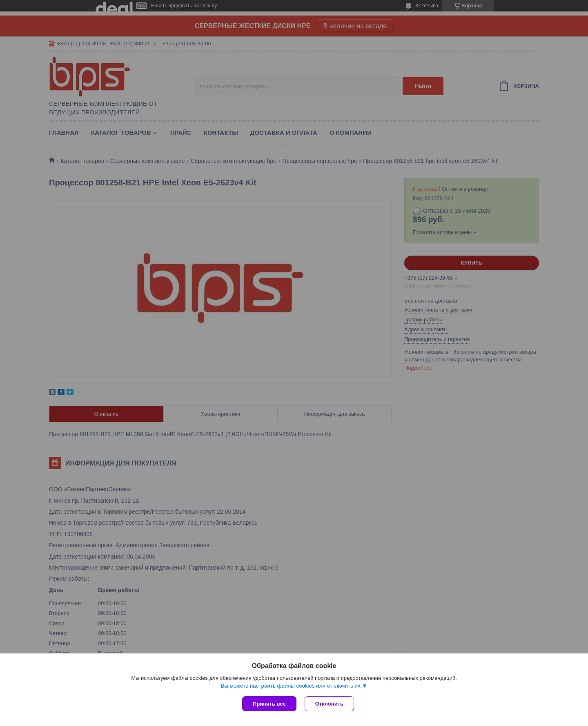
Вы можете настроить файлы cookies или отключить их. (291, 686)
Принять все (269, 704)
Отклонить (329, 704)
